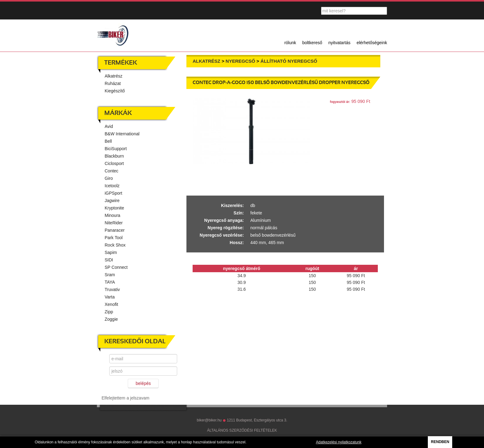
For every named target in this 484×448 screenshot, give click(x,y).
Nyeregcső (240, 61)
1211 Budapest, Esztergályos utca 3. (257, 420)
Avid (109, 126)
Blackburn (114, 156)
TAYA (110, 282)
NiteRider (114, 223)
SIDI (109, 260)
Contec (111, 171)
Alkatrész (114, 76)
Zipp (109, 312)
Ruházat (113, 83)
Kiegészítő (115, 91)
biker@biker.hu (209, 420)
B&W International (122, 134)
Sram (110, 275)
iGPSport (113, 193)
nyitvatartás (340, 43)
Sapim (111, 252)
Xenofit (111, 304)
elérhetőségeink (372, 43)
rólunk (290, 43)
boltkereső (312, 43)
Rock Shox (115, 245)
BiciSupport (116, 149)
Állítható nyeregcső (289, 61)
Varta (110, 297)
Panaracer (115, 230)
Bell (108, 141)
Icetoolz (112, 186)
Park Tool (114, 238)
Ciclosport (114, 163)
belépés (143, 383)
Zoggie (111, 319)
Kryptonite (114, 208)
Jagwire (112, 201)
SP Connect (116, 267)
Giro (109, 178)
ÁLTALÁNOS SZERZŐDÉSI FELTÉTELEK (242, 430)
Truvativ (112, 290)
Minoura (113, 215)
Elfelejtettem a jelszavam (125, 398)
